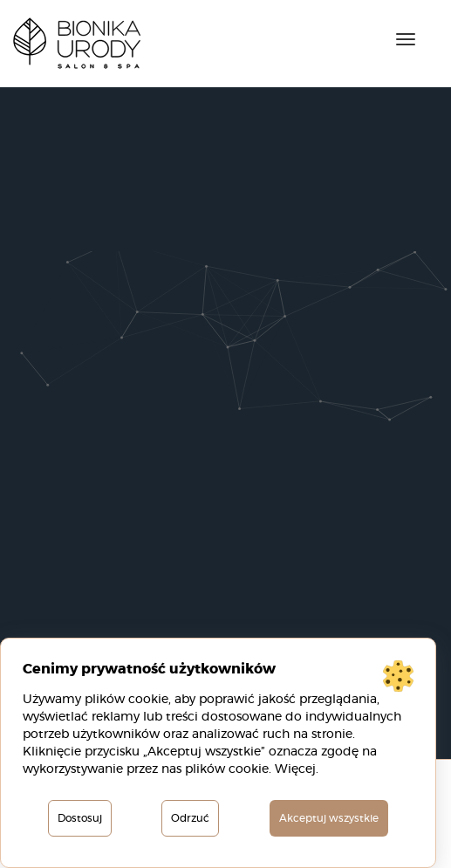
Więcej (295, 769)
